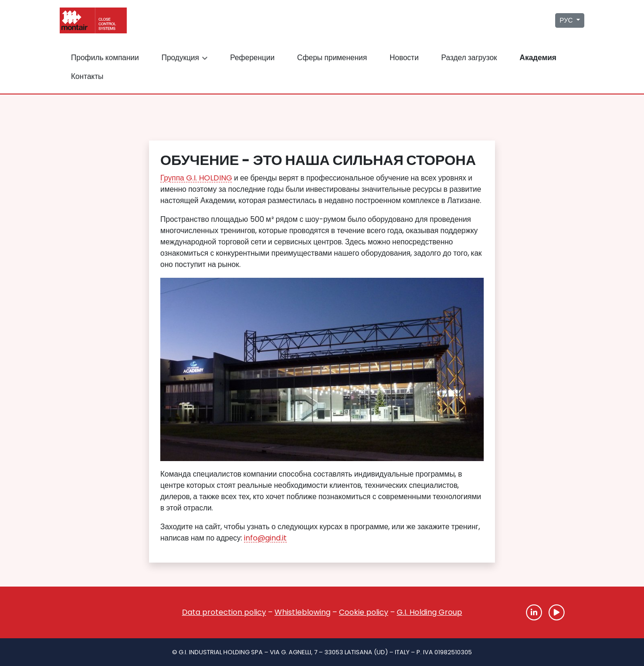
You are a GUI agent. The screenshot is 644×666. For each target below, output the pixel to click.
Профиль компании (105, 58)
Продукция (185, 58)
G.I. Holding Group (429, 612)
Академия (538, 58)
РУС (567, 20)
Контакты (87, 76)
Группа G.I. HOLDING (196, 178)
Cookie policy (364, 612)
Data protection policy (224, 612)
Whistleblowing (302, 612)
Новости (404, 58)
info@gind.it (265, 538)
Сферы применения (332, 58)
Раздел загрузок (469, 58)
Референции (252, 58)
